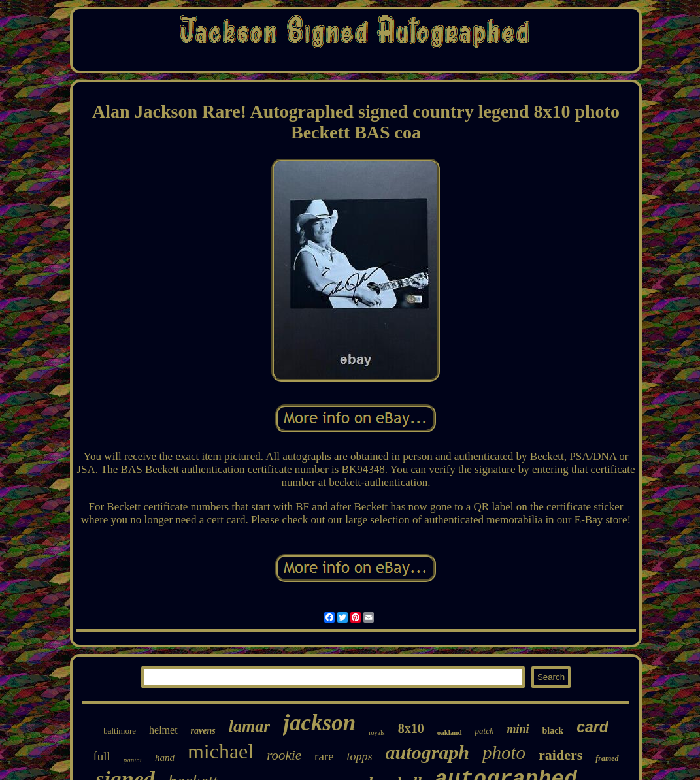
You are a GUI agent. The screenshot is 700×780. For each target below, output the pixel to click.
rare (324, 756)
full (101, 756)
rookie (284, 755)
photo (504, 753)
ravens (203, 731)
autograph (427, 752)
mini (518, 729)
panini (133, 760)
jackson (319, 723)
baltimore (120, 731)
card (592, 727)
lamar (250, 726)
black (553, 731)
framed (607, 758)
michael (221, 751)
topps (360, 756)
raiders (560, 755)
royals (376, 733)
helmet (163, 730)
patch (485, 731)
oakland (450, 732)
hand (165, 758)
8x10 (411, 728)
